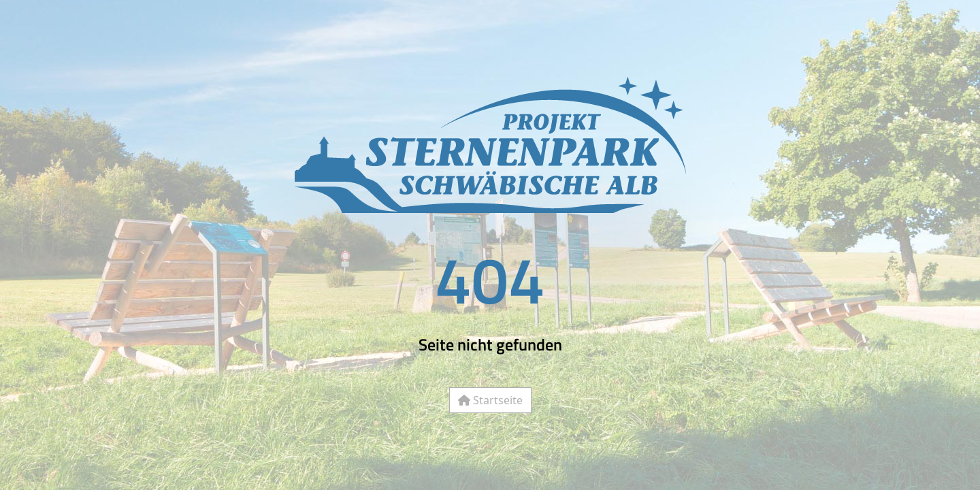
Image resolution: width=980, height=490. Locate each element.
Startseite (490, 400)
